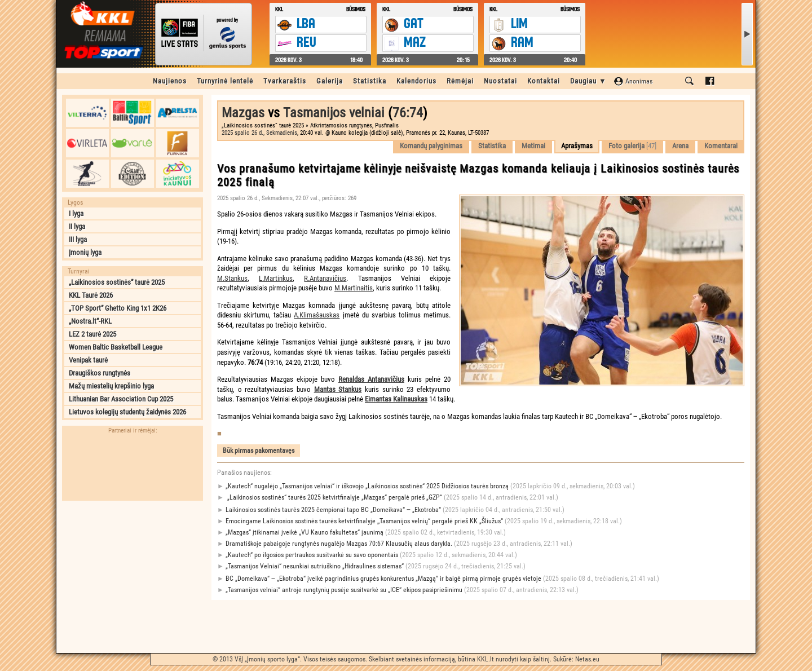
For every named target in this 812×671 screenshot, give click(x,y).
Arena (680, 146)
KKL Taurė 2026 (91, 295)
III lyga (78, 239)
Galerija (330, 81)
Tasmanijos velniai (334, 113)
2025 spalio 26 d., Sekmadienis (259, 133)
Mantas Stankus (338, 389)
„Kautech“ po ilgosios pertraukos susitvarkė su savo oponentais (367, 555)
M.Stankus (232, 278)
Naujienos (170, 81)
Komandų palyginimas (431, 146)
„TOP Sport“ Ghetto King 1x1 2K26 (118, 308)
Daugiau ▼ (588, 81)
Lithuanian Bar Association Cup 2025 (121, 399)
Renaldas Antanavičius (371, 379)
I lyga (76, 213)
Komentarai (721, 146)
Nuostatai (500, 81)
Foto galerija (632, 146)
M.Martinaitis (354, 288)
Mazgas (243, 113)
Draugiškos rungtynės (100, 373)
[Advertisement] (133, 577)
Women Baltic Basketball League (116, 347)
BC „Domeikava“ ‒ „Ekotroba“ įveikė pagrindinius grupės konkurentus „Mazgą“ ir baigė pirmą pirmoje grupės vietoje (438, 579)
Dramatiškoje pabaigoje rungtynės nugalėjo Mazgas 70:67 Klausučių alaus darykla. (395, 544)
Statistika (370, 81)
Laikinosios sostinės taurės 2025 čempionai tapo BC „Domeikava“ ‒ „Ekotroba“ (391, 510)
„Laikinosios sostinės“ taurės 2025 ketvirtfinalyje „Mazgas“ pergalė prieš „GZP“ (388, 498)
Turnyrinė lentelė (225, 81)
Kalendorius (416, 81)
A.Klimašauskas (317, 315)
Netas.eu (587, 659)
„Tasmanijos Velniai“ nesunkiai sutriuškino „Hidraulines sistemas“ (371, 566)
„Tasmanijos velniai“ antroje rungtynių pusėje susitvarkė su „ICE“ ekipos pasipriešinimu (398, 590)
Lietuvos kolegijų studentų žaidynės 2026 (127, 412)
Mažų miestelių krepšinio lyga (111, 386)
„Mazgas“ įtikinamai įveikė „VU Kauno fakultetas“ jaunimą (361, 533)
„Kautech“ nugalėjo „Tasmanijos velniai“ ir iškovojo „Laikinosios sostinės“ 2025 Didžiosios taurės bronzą (426, 486)
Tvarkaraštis (285, 81)
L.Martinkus (276, 278)
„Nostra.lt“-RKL (90, 321)
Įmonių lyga (85, 252)
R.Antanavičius (325, 278)
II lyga (77, 226)
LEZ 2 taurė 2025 (92, 334)
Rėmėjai (460, 81)
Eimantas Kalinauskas (396, 399)
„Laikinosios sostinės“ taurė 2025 (117, 282)
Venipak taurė (88, 360)
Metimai (533, 146)
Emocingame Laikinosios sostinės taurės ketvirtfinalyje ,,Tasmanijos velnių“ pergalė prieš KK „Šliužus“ (420, 521)
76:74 (408, 113)
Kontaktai (544, 81)
